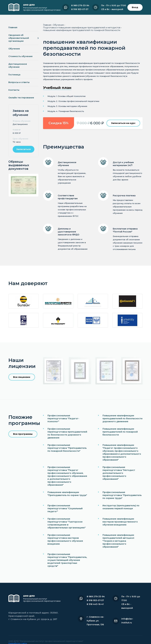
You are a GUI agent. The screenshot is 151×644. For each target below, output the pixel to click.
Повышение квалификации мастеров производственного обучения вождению (120, 522)
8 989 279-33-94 (80, 5)
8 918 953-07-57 (80, 9)
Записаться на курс (123, 123)
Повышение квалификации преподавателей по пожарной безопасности (120, 432)
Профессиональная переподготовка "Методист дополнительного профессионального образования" (119, 473)
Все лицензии (22, 377)
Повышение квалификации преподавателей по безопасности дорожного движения (122, 419)
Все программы (23, 434)
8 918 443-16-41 (95, 604)
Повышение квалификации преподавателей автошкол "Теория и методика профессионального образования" (118, 541)
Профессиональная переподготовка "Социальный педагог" (65, 508)
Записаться (24, 149)
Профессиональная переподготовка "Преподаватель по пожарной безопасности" (67, 448)
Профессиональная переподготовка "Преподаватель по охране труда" (122, 495)
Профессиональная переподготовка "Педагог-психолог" (63, 419)
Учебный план (57, 88)
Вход (135, 7)
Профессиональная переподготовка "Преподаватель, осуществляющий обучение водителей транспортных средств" (67, 560)
